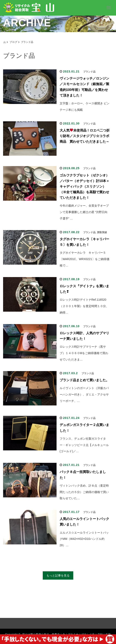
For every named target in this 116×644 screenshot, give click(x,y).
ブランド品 (89, 72)
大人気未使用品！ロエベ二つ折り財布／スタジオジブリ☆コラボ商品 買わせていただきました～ (85, 136)
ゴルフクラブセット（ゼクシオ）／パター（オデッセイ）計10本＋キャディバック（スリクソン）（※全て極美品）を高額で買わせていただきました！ (85, 187)
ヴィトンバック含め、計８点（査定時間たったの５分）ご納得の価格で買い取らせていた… (84, 492)
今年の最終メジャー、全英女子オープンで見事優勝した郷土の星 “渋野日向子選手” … (84, 212)
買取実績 (102, 232)
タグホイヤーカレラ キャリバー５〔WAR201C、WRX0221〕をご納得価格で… (85, 259)
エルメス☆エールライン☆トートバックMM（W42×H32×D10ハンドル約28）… (84, 539)
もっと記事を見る (58, 575)
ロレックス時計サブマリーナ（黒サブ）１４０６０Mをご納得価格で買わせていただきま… (84, 353)
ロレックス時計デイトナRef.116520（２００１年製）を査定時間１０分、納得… (84, 306)
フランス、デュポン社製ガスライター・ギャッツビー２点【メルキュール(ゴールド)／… (84, 445)
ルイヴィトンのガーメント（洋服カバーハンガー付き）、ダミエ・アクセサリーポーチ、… (84, 394)
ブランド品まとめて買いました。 (84, 380)
